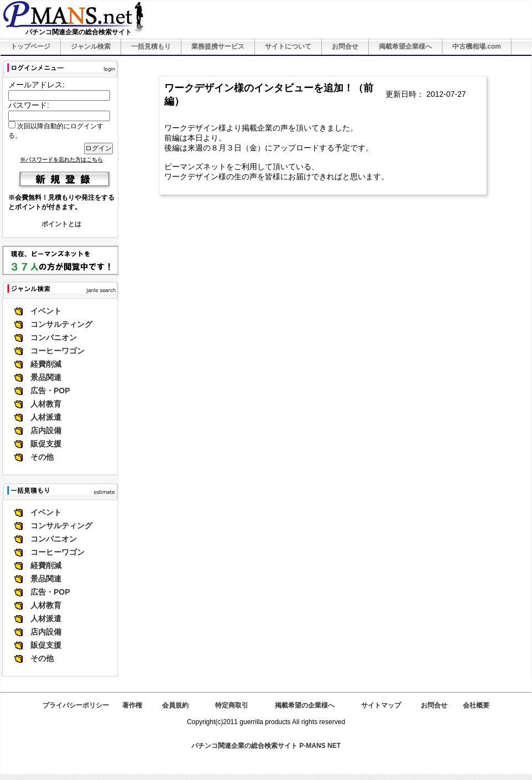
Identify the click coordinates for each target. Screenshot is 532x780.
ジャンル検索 (91, 46)
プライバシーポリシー (76, 705)
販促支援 (46, 444)
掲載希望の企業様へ (305, 705)
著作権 (132, 705)
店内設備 (46, 430)
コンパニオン (54, 337)
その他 (42, 457)
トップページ (30, 46)
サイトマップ (381, 705)
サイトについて (288, 46)
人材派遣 (46, 417)
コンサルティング (61, 324)
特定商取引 (232, 705)
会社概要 (476, 705)
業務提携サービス (218, 46)
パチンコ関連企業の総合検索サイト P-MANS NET (266, 746)
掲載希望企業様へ (405, 46)
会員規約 (175, 705)
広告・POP (50, 391)
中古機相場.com (477, 46)
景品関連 (46, 377)
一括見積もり (151, 46)
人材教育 (46, 404)
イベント (46, 311)
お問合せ (345, 46)
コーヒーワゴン (58, 351)
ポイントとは (61, 224)
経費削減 (46, 364)
